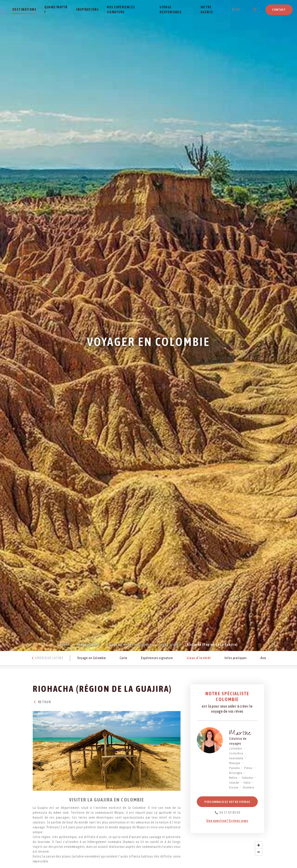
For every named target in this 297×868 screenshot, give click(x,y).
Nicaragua (236, 773)
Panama (234, 768)
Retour (42, 702)
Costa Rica (236, 753)
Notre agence (207, 10)
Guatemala (236, 758)
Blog (236, 10)
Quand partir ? (56, 10)
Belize (233, 778)
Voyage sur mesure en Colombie (129, 645)
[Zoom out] (259, 852)
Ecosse (234, 787)
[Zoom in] (259, 845)
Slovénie (248, 787)
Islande (234, 783)
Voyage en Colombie (92, 658)
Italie (247, 783)
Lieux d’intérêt (169, 645)
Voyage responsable (171, 10)
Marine (240, 734)
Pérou (248, 768)
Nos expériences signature (121, 10)
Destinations (24, 10)
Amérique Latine (88, 645)
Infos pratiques (236, 658)
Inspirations (87, 10)
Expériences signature (157, 658)
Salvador (248, 778)
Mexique (235, 763)
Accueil (65, 645)
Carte (124, 658)
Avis (263, 658)
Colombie (236, 748)
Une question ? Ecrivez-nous (227, 821)
